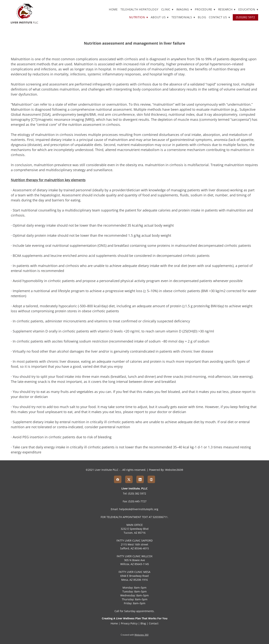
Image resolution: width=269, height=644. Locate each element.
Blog (202, 17)
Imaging (184, 9)
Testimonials (183, 17)
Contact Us (219, 17)
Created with (135, 635)
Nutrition (139, 17)
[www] (151, 479)
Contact (154, 623)
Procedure (205, 9)
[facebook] (118, 479)
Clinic (167, 9)
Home (113, 9)
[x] (129, 479)
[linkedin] (140, 479)
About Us (160, 17)
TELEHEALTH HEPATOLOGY (139, 9)
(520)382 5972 (245, 17)
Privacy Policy (129, 623)
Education (248, 9)
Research (227, 9)
